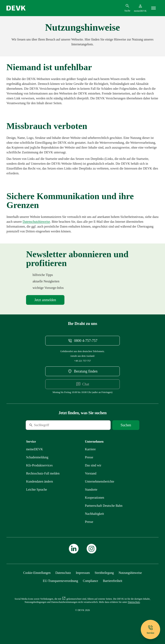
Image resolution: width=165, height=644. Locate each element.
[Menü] (153, 8)
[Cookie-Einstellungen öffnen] (37, 573)
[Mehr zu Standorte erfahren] (91, 490)
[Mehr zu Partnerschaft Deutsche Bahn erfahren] (104, 506)
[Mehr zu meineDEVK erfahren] (35, 449)
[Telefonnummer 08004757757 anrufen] (82, 341)
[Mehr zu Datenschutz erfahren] (36, 222)
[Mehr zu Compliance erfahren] (90, 581)
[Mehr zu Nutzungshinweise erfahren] (130, 573)
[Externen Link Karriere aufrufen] (90, 449)
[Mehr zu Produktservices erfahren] (39, 465)
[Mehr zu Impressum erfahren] (83, 573)
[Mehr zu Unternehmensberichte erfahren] (100, 481)
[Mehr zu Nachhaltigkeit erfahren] (95, 514)
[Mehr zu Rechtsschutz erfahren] (43, 473)
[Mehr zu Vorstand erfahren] (91, 473)
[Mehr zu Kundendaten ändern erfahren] (39, 481)
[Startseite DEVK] (16, 8)
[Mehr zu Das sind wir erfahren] (93, 465)
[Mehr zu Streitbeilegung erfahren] (104, 573)
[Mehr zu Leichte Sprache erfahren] (37, 490)
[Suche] (53, 425)
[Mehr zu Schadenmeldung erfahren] (37, 457)
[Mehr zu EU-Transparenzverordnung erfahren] (60, 581)
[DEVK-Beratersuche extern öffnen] (82, 371)
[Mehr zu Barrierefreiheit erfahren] (113, 581)
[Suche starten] (126, 425)
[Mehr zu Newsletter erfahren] (45, 300)
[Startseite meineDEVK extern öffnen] (140, 8)
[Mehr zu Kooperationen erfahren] (95, 498)
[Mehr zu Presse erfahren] (89, 457)
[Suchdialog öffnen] (127, 8)
